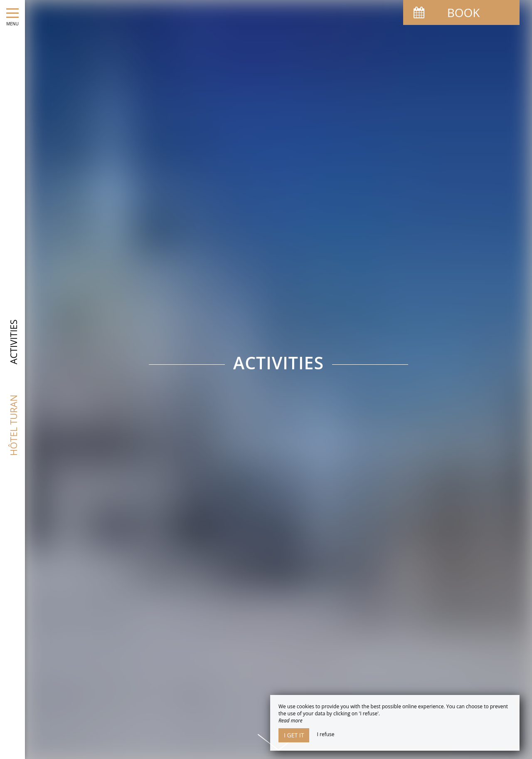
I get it (294, 735)
